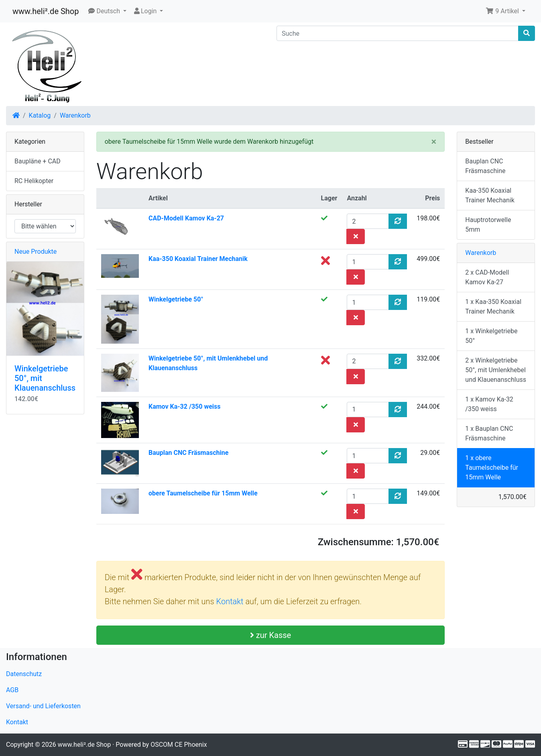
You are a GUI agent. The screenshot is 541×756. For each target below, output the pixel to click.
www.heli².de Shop (46, 11)
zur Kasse (270, 635)
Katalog (40, 115)
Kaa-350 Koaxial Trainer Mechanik (198, 259)
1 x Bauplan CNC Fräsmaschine (489, 433)
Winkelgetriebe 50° (176, 299)
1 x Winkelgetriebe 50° (491, 336)
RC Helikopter (34, 181)
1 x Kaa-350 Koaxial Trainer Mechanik (493, 307)
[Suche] (398, 33)
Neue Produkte (36, 252)
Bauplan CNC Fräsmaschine (188, 453)
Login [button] (145, 11)
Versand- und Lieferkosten (43, 706)
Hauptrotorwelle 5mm (488, 225)
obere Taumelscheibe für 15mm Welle (203, 493)
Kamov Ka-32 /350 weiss (184, 407)
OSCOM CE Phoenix (179, 745)
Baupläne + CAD (38, 161)
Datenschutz (24, 674)
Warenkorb (75, 115)
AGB (12, 690)
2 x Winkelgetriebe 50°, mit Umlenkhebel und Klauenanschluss (496, 370)
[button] (107, 11)
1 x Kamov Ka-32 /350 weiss (489, 404)
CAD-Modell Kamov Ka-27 (186, 218)
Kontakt (231, 601)
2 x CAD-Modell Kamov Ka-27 (487, 277)
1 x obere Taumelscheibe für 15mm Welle (492, 468)
